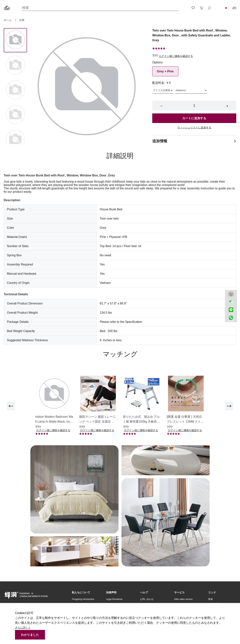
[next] (229, 406)
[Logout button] (218, 8)
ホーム (8, 20)
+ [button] (227, 106)
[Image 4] (15, 140)
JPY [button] (234, 8)
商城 (210, 599)
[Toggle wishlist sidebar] (193, 8)
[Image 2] (15, 90)
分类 (22, 20)
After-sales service (183, 599)
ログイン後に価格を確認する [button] (176, 56)
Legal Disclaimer (114, 599)
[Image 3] (15, 115)
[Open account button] (185, 8)
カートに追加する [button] (194, 118)
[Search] (100, 8)
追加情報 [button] (194, 141)
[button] (226, 8)
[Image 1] (15, 65)
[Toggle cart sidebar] (201, 8)
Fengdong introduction (83, 599)
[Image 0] (15, 40)
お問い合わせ (147, 599)
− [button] (161, 106)
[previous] (11, 406)
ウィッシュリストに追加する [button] (194, 127)
